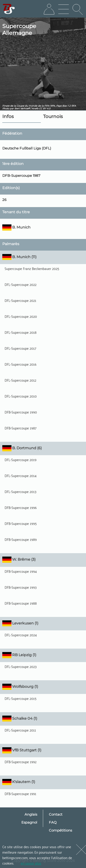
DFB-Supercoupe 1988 (21, 603)
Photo (6, 109)
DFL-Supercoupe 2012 (20, 380)
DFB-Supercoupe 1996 (21, 507)
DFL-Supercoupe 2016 (21, 364)
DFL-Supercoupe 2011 (20, 730)
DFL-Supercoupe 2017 (20, 348)
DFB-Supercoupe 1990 (21, 412)
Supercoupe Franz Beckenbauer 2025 (32, 268)
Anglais (31, 814)
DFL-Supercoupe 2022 (21, 284)
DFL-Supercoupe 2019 (21, 460)
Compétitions (60, 830)
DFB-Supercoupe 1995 (21, 523)
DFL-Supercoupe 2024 (21, 635)
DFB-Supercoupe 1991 (20, 794)
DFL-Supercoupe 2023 (21, 666)
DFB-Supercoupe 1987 (21, 428)
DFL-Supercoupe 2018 (21, 332)
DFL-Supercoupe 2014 (21, 475)
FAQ (53, 822)
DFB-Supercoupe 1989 (21, 539)
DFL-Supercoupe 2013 (21, 491)
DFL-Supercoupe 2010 (21, 396)
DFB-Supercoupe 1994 (21, 571)
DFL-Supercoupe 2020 (21, 316)
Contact (56, 814)
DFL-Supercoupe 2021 (20, 300)
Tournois (53, 116)
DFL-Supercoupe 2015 (21, 698)
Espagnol (29, 822)
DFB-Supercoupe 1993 (21, 587)
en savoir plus (31, 863)
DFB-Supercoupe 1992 (21, 762)
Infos (8, 116)
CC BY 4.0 (45, 109)
